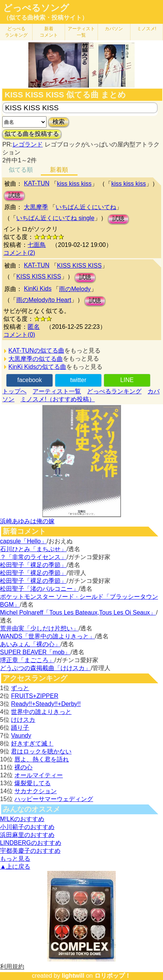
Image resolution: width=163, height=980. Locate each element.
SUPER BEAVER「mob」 (35, 652)
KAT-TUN (36, 183)
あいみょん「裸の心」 (30, 644)
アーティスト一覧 (57, 391)
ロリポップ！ (113, 976)
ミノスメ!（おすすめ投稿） (57, 399)
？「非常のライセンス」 (33, 557)
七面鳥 (37, 245)
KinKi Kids (38, 289)
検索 (59, 122)
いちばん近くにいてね (86, 207)
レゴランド (28, 144)
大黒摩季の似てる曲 (36, 359)
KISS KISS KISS (79, 266)
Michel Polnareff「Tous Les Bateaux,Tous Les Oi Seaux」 (78, 612)
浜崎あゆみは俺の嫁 (27, 521)
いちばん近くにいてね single (55, 218)
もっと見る (15, 859)
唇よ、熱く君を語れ (42, 759)
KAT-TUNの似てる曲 (36, 351)
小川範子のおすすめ (27, 827)
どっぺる (16, 32)
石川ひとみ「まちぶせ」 (33, 549)
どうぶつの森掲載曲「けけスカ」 (45, 668)
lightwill (73, 976)
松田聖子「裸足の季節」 (33, 565)
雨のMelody (75, 289)
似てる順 (21, 170)
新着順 (59, 170)
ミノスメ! (147, 29)
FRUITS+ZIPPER (35, 696)
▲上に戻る (15, 867)
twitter (78, 380)
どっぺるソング (36, 8)
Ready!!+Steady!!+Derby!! (46, 704)
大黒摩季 (36, 207)
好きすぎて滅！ (32, 743)
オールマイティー (39, 775)
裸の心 (23, 767)
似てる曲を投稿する (32, 134)
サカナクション (36, 791)
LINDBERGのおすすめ (31, 843)
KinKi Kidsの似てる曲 (37, 367)
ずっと (20, 688)
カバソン (114, 29)
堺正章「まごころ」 (27, 660)
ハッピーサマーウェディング (54, 799)
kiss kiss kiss (75, 184)
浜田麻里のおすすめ (27, 835)
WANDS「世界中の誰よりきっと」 (47, 636)
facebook (30, 380)
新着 (49, 32)
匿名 (34, 327)
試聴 (14, 195)
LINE (127, 380)
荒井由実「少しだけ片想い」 (39, 628)
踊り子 (20, 728)
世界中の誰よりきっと (41, 712)
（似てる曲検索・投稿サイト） (45, 18)
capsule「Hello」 (23, 541)
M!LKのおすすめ (22, 819)
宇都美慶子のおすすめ (30, 851)
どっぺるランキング (114, 391)
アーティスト (81, 32)
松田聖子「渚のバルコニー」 (39, 589)
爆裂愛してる (33, 783)
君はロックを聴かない (41, 751)
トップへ (14, 391)
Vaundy (21, 736)
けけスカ (23, 720)
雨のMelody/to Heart (44, 300)
